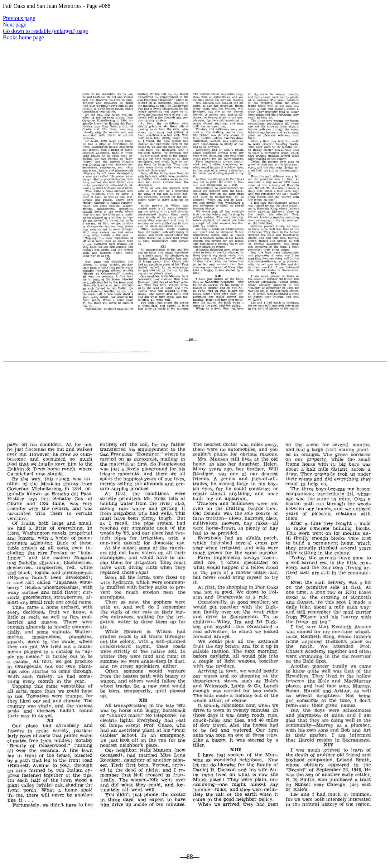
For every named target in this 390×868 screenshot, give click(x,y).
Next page (15, 25)
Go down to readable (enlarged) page (45, 31)
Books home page (23, 37)
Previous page (19, 18)
